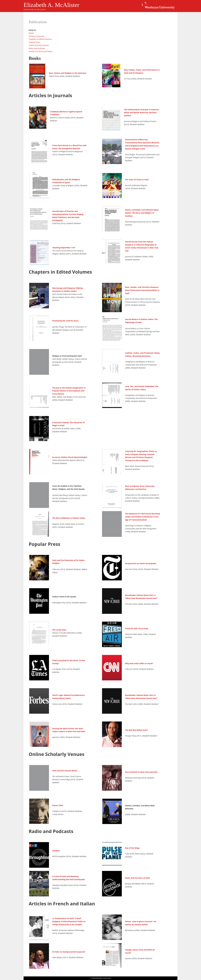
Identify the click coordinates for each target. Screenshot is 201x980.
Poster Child (58, 805)
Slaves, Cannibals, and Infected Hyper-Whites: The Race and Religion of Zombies (142, 213)
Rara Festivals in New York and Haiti (141, 772)
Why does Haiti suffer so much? (139, 663)
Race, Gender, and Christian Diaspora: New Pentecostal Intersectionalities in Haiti (142, 290)
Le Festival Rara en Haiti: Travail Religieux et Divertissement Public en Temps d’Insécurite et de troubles (69, 921)
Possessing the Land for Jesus (65, 321)
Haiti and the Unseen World (65, 771)
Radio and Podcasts (37, 48)
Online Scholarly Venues (39, 45)
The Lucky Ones (59, 630)
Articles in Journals (36, 36)
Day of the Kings (132, 848)
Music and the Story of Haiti (138, 878)
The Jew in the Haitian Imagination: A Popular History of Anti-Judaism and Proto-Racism (69, 391)
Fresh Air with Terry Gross (137, 628)
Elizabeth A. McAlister (51, 5)
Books (31, 33)
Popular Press (34, 42)
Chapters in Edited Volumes (40, 39)
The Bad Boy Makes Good (136, 730)
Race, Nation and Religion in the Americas (68, 73)
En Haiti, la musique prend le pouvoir (69, 952)
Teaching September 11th (64, 248)
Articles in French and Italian (41, 51)
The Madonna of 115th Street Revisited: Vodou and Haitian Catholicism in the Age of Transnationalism (143, 517)
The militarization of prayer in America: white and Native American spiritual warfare (142, 113)
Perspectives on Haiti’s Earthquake (141, 563)
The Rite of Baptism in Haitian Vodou (69, 518)
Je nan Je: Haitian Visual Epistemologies (70, 457)
